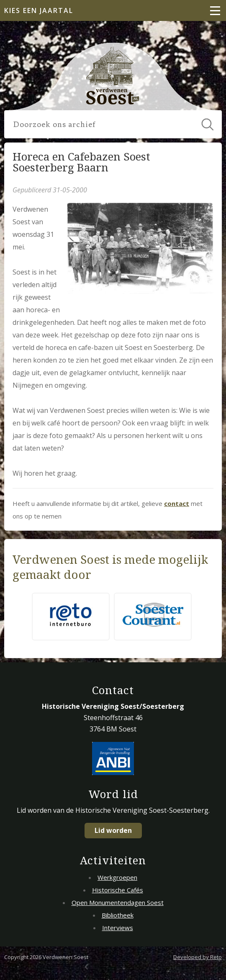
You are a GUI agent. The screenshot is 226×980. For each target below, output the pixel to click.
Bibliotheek (118, 915)
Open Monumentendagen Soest (118, 902)
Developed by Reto (198, 957)
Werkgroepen (117, 877)
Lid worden (113, 830)
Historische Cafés (118, 890)
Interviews (118, 928)
